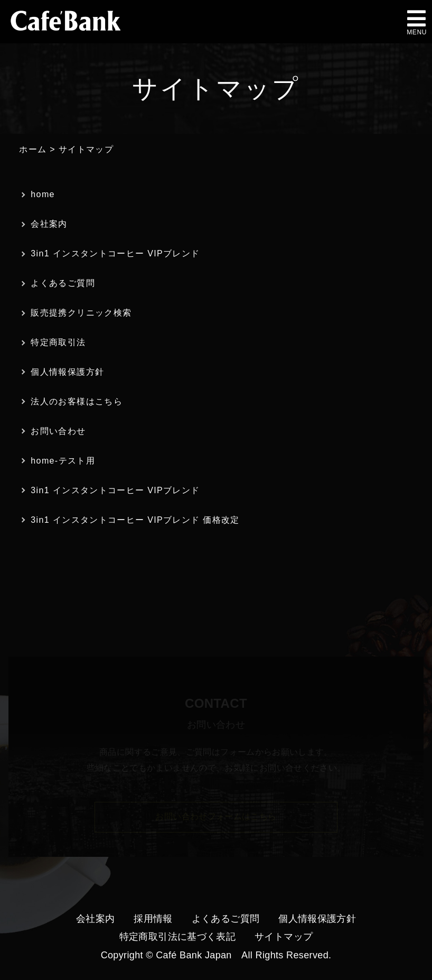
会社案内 (49, 224)
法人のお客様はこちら (77, 401)
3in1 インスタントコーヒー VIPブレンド (115, 253)
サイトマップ (284, 937)
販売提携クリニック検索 (81, 313)
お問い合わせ (58, 431)
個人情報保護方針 (67, 372)
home (43, 194)
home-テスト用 (63, 461)
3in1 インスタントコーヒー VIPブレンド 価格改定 (135, 520)
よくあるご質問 (63, 283)
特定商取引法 (58, 342)
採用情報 (153, 919)
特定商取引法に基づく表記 (177, 937)
